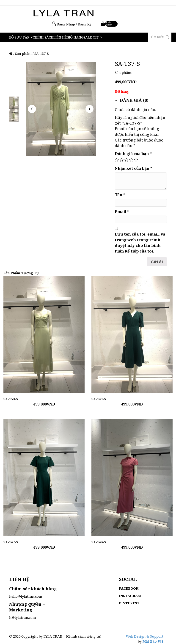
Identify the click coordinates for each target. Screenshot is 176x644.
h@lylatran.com (23, 617)
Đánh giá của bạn (133, 154)
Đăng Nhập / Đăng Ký (72, 24)
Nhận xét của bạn (134, 168)
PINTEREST (129, 603)
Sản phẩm (23, 53)
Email (122, 212)
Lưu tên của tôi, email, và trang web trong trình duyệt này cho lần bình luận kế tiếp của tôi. (140, 243)
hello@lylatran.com (26, 596)
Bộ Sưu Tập (19, 37)
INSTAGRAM (130, 596)
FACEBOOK (129, 588)
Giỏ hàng (75, 37)
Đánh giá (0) (132, 100)
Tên (120, 195)
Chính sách (43, 37)
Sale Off (91, 37)
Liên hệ (60, 37)
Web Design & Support (145, 636)
